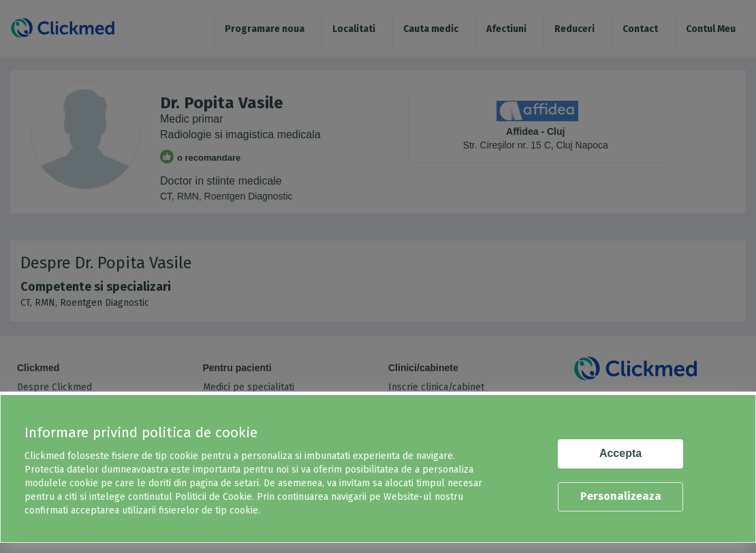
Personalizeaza (621, 496)
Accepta (620, 453)
